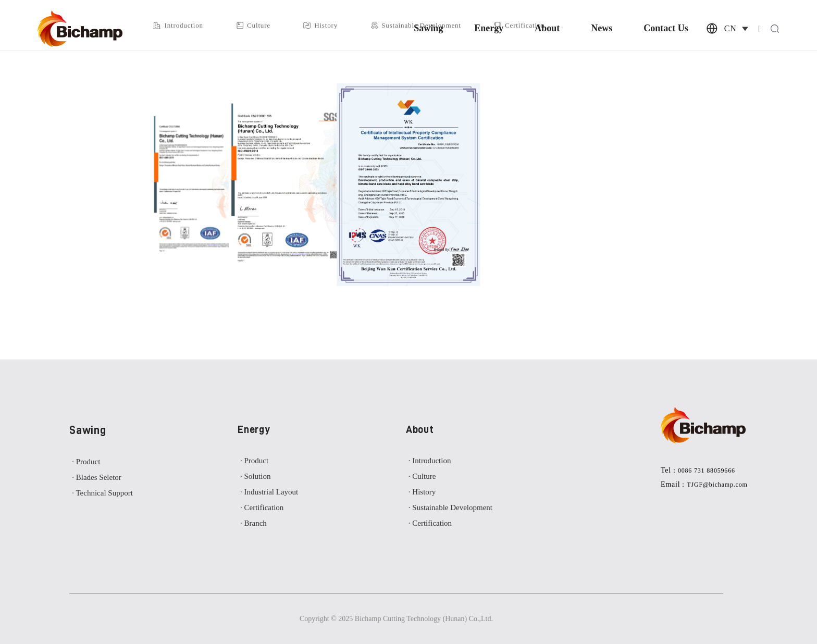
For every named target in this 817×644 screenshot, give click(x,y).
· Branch (253, 523)
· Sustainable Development (450, 507)
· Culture (422, 476)
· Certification (262, 507)
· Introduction (430, 461)
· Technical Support (102, 493)
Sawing (428, 29)
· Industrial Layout (269, 492)
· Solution (255, 476)
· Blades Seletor (97, 477)
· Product (86, 462)
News (602, 29)
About (547, 29)
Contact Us (666, 29)
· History (422, 492)
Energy (489, 29)
